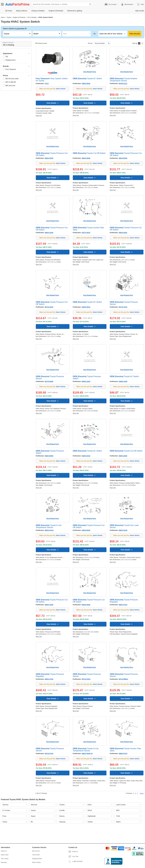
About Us (4, 851)
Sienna (62, 816)
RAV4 (90, 810)
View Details (53, 103)
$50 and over (9, 85)
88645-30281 (123, 233)
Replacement (9, 60)
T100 (118, 816)
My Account (36, 851)
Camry (33, 810)
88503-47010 (123, 605)
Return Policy (36, 862)
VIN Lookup (5, 859)
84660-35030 (86, 84)
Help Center (5, 855)
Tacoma (5, 805)
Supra (33, 816)
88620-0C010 (49, 530)
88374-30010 (86, 233)
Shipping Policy (37, 859)
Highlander (92, 816)
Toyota (9, 17)
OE (5, 57)
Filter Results (135, 34)
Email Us (73, 852)
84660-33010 (86, 456)
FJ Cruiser (6, 810)
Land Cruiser (121, 805)
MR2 (118, 810)
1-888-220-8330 (75, 861)
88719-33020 (49, 307)
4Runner (34, 805)
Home (3, 17)
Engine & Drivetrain (19, 17)
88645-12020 (49, 605)
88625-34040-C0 (87, 754)
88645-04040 (86, 605)
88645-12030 (86, 381)
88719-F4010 (86, 679)
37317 (47, 84)
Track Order (36, 855)
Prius (4, 816)
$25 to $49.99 (9, 82)
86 (32, 822)
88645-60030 (123, 158)
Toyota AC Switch (87, 79)
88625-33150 (123, 530)
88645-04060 (49, 456)
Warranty (4, 862)
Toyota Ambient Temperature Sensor (123, 80)
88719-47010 (49, 754)
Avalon (90, 822)
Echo (90, 805)
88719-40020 (49, 381)
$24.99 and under (11, 79)
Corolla (62, 810)
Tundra (62, 805)
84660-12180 (123, 381)
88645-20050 (86, 158)
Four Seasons (9, 69)
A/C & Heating (32, 17)
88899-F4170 (123, 754)
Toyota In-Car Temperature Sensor (49, 526)
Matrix (118, 822)
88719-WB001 (123, 679)
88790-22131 (123, 84)
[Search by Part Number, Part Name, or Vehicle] (60, 4)
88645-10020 (49, 233)
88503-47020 (49, 679)
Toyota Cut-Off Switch (89, 153)
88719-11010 (123, 307)
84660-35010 (86, 307)
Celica (5, 822)
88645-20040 (123, 456)
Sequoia (62, 822)
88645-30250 (49, 158)
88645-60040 (86, 530)
